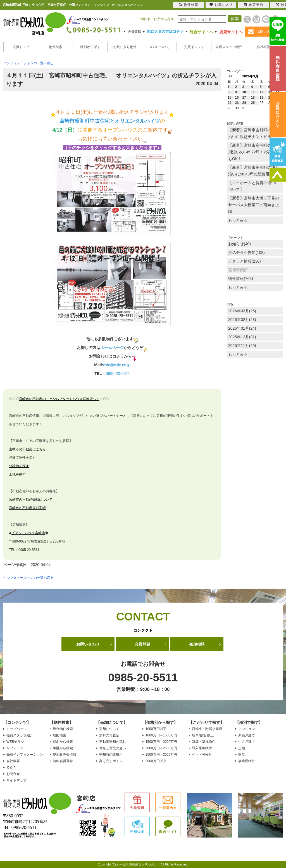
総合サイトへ (201, 32)
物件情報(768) (241, 279)
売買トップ (21, 47)
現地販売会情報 (65, 755)
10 (244, 92)
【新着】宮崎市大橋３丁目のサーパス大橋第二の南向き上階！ (254, 205)
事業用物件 (247, 761)
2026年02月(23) (242, 320)
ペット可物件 (202, 755)
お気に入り (221, 5)
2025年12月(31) (242, 337)
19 (262, 97)
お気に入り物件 (125, 47)
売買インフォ (194, 47)
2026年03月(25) (242, 311)
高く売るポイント (113, 761)
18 (253, 97)
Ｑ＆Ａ (11, 767)
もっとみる (238, 220)
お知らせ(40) (239, 244)
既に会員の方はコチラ (165, 31)
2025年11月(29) (242, 346)
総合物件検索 (63, 729)
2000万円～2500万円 (161, 748)
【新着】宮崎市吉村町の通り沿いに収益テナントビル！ (254, 133)
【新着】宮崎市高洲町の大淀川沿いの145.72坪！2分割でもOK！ (254, 152)
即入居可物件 (202, 748)
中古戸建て (247, 742)
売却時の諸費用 (111, 755)
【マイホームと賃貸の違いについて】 (254, 186)
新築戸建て (247, 735)
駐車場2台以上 (203, 735)
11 (253, 92)
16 (237, 97)
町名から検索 (63, 742)
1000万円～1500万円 (161, 735)
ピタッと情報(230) (245, 261)
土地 (242, 748)
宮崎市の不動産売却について (31, 500)
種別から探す (90, 47)
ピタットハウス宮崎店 (28, 533)
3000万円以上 (156, 761)
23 (237, 103)
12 (262, 92)
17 (244, 97)
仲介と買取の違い (113, 748)
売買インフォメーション (25, 755)
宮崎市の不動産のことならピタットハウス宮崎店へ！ (59, 399)
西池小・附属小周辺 (207, 729)
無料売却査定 (109, 735)
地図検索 (59, 735)
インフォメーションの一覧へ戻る (28, 63)
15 (229, 97)
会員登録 (134, 32)
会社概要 (263, 47)
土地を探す (17, 474)
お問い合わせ (88, 644)
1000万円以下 (156, 729)
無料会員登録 (63, 761)
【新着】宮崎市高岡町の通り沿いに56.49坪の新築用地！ (254, 171)
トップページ (16, 729)
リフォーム (15, 748)
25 (253, 103)
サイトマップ (16, 780)
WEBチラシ (15, 742)
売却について (159, 47)
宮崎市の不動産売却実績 (27, 508)
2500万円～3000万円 (161, 755)
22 (229, 103)
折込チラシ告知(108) (246, 253)
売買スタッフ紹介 (229, 47)
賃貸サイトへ (231, 32)
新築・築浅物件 (204, 742)
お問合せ (13, 774)
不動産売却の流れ (113, 742)
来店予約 (253, 5)
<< (230, 76)
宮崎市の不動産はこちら (27, 449)
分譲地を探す (19, 466)
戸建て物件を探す (22, 458)
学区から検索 (63, 748)
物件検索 (56, 47)
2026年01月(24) (242, 328)
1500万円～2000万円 (161, 742)
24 (244, 103)
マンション (247, 729)
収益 (242, 755)
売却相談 (197, 644)
